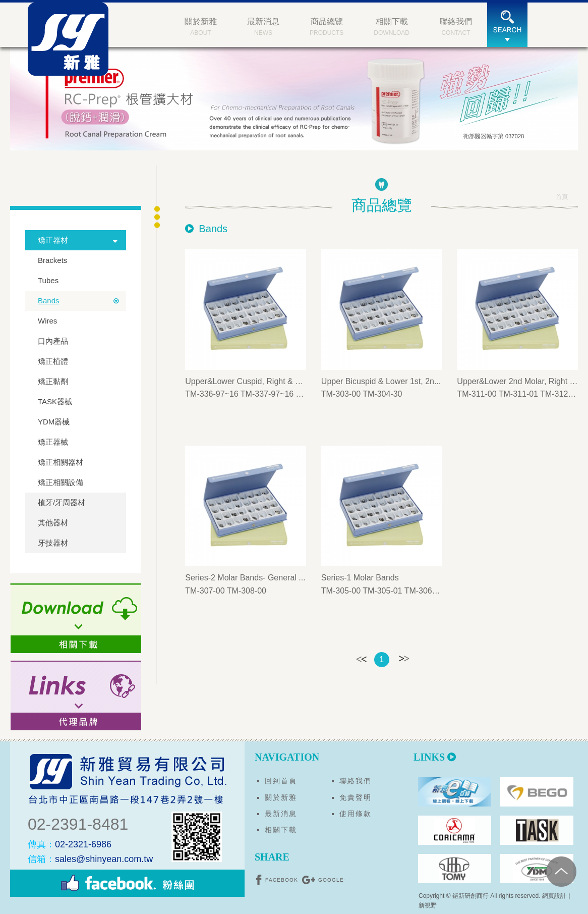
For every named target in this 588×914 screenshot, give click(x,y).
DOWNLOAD (392, 26)
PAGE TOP (561, 872)
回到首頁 (281, 781)
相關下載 (281, 830)
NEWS (263, 26)
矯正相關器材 (61, 462)
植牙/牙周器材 (62, 502)
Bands (49, 301)
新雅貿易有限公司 (68, 39)
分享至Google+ (323, 880)
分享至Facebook (278, 880)
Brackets (52, 260)
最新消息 (281, 814)
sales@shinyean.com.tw (90, 859)
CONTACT (456, 26)
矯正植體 (53, 361)
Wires (47, 321)
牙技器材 (53, 543)
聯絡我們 (356, 781)
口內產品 (53, 341)
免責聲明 (356, 797)
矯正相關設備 (61, 482)
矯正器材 (53, 240)
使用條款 (356, 814)
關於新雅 (281, 797)
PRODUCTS (327, 26)
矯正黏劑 (53, 381)
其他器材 (53, 523)
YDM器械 (54, 422)
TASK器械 (55, 401)
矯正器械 (53, 442)
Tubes (48, 280)
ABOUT (201, 26)
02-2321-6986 (70, 844)
